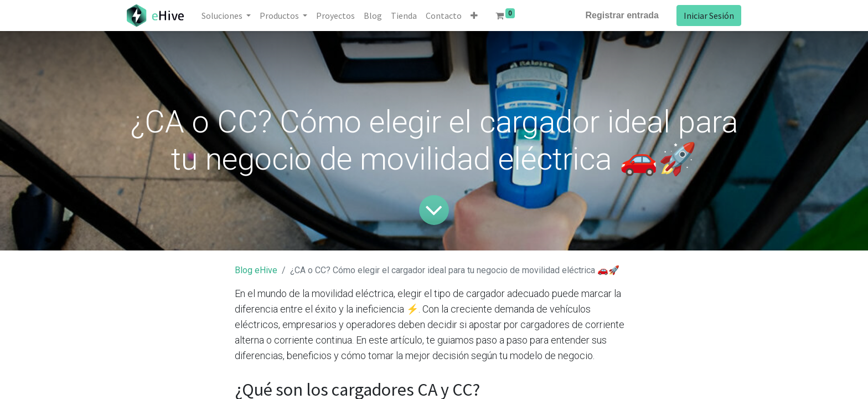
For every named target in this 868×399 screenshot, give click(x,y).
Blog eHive (256, 270)
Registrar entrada (622, 15)
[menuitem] (335, 16)
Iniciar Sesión (709, 16)
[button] (474, 16)
